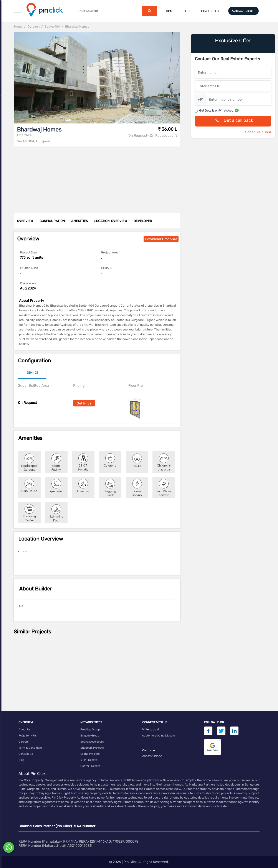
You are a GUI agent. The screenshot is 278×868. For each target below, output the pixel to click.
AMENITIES (79, 221)
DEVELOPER (143, 221)
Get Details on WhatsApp (216, 111)
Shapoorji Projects (92, 748)
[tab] (32, 373)
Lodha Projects (90, 754)
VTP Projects (89, 760)
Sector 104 (52, 27)
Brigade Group (90, 736)
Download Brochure (161, 239)
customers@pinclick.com (159, 736)
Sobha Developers (92, 742)
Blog (188, 11)
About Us (25, 729)
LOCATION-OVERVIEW (111, 221)
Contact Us (26, 754)
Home (170, 11)
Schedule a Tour (258, 132)
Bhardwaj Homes (77, 27)
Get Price (84, 403)
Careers (24, 742)
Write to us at (151, 729)
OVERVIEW (25, 221)
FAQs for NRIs (28, 736)
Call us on (149, 750)
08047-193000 (152, 756)
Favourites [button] (210, 11)
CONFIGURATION (52, 221)
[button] (18, 11)
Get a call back (233, 121)
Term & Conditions (31, 748)
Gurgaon (34, 27)
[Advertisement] (98, 177)
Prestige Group (90, 729)
